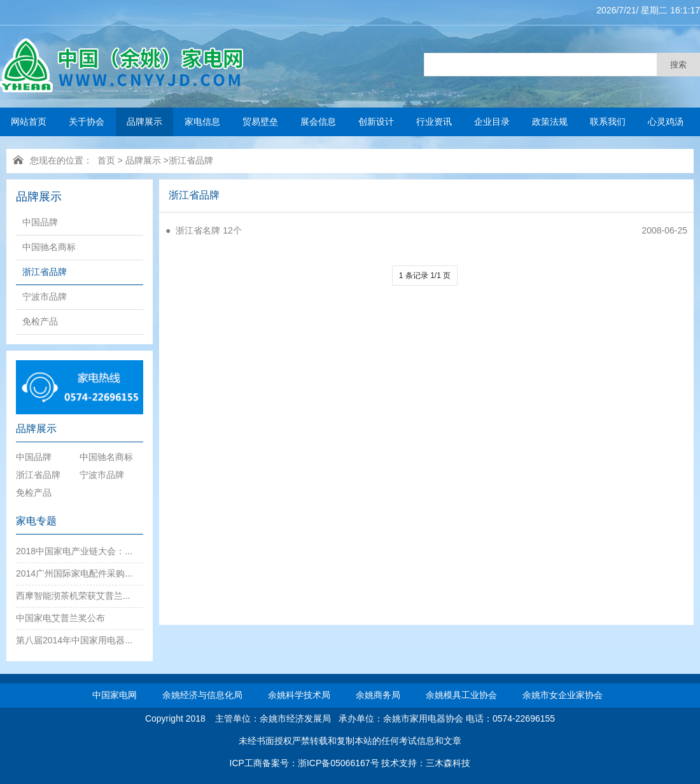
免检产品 (40, 321)
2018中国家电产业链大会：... (74, 551)
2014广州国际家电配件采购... (74, 573)
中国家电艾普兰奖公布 (60, 618)
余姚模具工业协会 (461, 695)
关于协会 (87, 122)
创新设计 (376, 122)
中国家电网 (115, 695)
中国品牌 (40, 222)
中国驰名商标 (49, 247)
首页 (106, 160)
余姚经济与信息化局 (202, 695)
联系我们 (608, 122)
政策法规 (550, 122)
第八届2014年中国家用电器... (74, 640)
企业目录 (492, 122)
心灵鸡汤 (666, 122)
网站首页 (29, 122)
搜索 (678, 65)
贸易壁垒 (260, 122)
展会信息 (318, 122)
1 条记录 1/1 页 (425, 276)
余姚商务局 (378, 695)
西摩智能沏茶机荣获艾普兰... (73, 596)
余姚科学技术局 (299, 695)
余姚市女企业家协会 (563, 695)
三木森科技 (448, 763)
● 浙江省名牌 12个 (204, 230)
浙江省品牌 (191, 160)
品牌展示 (144, 122)
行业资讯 (434, 122)
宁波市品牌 (45, 297)
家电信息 (202, 122)
